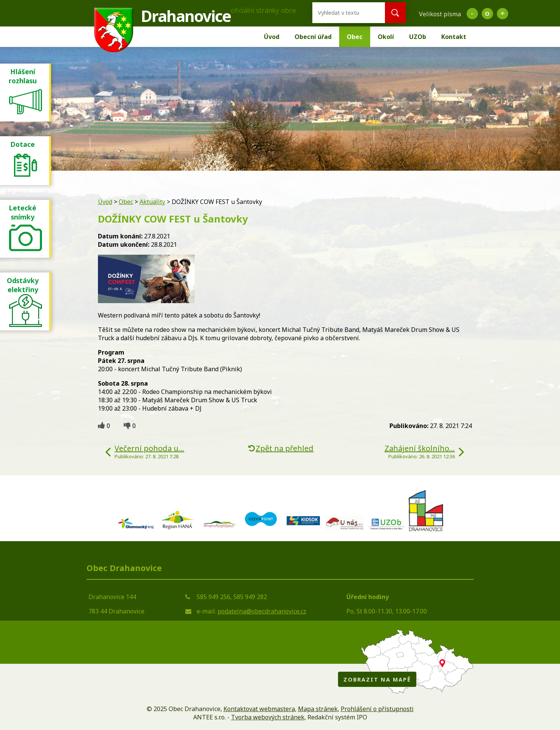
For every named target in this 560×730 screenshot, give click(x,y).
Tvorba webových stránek (268, 717)
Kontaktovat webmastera (259, 709)
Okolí (386, 37)
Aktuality (152, 202)
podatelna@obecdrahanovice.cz (262, 611)
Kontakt (454, 37)
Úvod (272, 37)
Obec (355, 37)
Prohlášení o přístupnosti (377, 709)
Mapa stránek (318, 709)
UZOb (418, 37)
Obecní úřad (313, 37)
